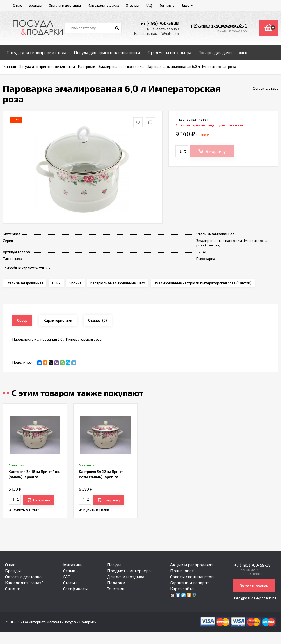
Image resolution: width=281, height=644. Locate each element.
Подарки (116, 583)
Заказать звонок (254, 586)
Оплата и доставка (23, 577)
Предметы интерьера (129, 571)
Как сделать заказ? (24, 583)
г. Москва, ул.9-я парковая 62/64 (219, 25)
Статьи (70, 583)
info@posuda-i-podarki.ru (255, 598)
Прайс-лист (182, 571)
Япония (75, 283)
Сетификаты (75, 589)
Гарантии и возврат (190, 583)
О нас (10, 565)
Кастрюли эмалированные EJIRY (118, 283)
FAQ (67, 577)
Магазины (73, 565)
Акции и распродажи (191, 565)
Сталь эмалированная (25, 283)
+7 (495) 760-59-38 (252, 565)
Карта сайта (182, 589)
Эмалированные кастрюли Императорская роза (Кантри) (203, 283)
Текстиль (116, 589)
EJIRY (56, 283)
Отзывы (71, 571)
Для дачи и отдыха (126, 577)
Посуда (114, 565)
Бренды (13, 571)
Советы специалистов (192, 577)
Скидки (13, 589)
